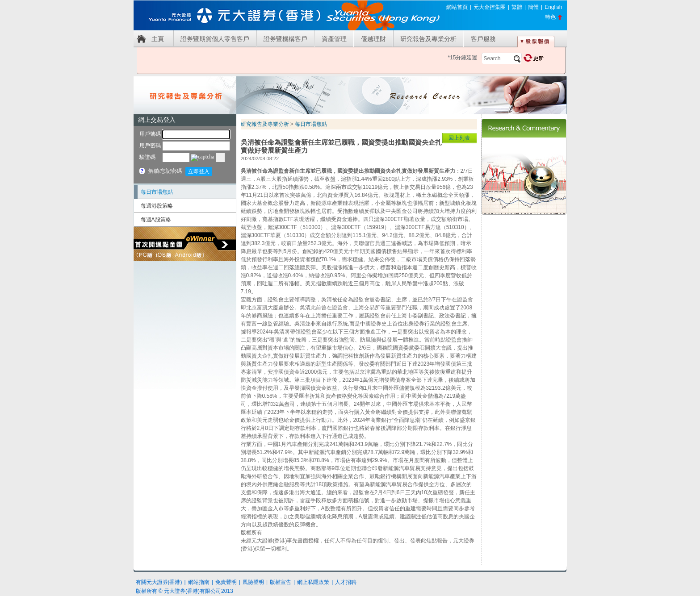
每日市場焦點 (157, 192)
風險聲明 (253, 582)
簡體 (533, 7)
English (553, 7)
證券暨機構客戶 (285, 39)
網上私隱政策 (313, 582)
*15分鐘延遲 (462, 58)
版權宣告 (281, 582)
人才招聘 (346, 582)
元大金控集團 (490, 7)
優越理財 (373, 39)
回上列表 (459, 138)
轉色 (550, 17)
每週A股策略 (156, 220)
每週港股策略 (157, 206)
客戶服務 (483, 39)
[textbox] (502, 58)
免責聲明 (226, 582)
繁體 (517, 7)
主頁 (158, 39)
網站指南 (199, 582)
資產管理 (334, 39)
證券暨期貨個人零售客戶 (215, 39)
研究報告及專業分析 (428, 39)
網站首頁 (457, 7)
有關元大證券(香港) (159, 582)
